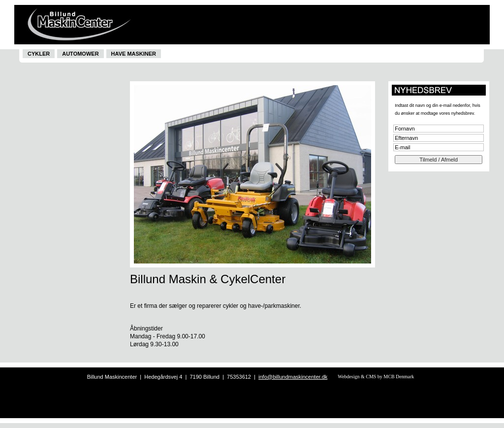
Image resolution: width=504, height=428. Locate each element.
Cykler (39, 54)
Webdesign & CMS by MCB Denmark (376, 377)
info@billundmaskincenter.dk (293, 377)
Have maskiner (134, 54)
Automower (80, 54)
